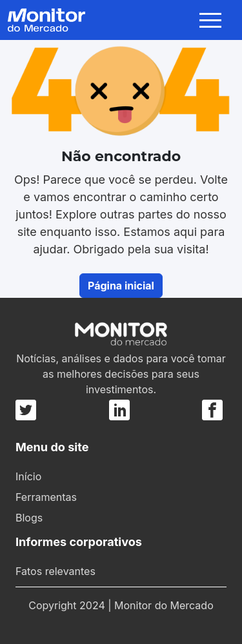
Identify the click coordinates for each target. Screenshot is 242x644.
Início (28, 476)
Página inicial (121, 286)
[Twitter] (28, 410)
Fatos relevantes (55, 571)
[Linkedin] (119, 410)
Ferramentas (46, 497)
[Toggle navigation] (213, 20)
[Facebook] (212, 410)
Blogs (29, 518)
